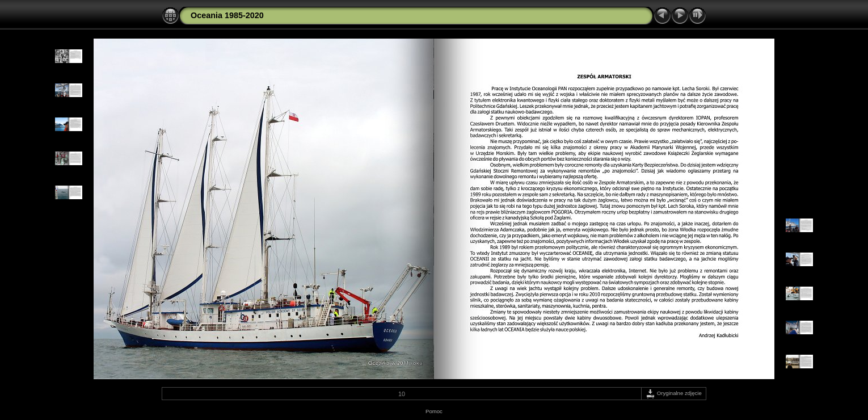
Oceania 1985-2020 (227, 15)
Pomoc (434, 411)
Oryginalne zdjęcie (674, 393)
